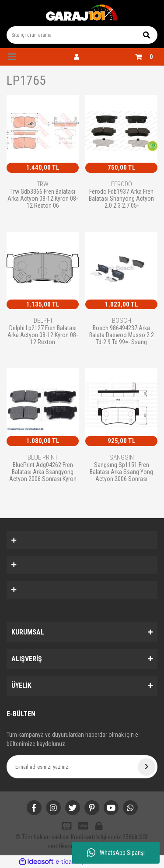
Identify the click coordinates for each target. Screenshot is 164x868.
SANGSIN (122, 457)
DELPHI (43, 321)
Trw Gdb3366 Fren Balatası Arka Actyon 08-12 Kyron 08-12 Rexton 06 (43, 198)
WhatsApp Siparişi (116, 853)
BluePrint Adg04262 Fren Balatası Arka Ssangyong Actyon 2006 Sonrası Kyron (43, 472)
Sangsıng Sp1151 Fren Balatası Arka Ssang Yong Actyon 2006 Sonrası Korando (121, 472)
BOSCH (122, 321)
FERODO (122, 184)
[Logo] (82, 13)
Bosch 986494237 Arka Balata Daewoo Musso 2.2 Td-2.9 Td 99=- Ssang (122, 335)
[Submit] (147, 767)
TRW (43, 184)
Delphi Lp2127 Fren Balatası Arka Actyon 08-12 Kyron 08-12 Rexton (43, 335)
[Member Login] (77, 57)
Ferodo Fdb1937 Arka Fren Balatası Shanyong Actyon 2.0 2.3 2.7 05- (121, 198)
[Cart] (146, 57)
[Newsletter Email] (82, 767)
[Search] (82, 35)
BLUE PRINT (43, 457)
